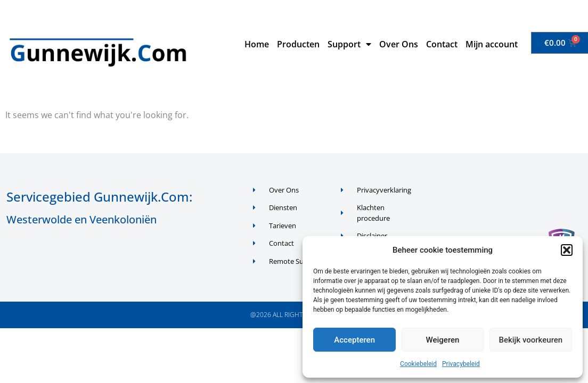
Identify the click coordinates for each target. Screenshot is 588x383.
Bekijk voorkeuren (530, 340)
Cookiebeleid (418, 364)
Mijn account (492, 44)
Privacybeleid (461, 364)
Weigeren (443, 340)
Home (257, 44)
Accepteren (354, 340)
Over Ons (399, 44)
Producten (298, 44)
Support (349, 44)
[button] (567, 250)
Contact (442, 44)
